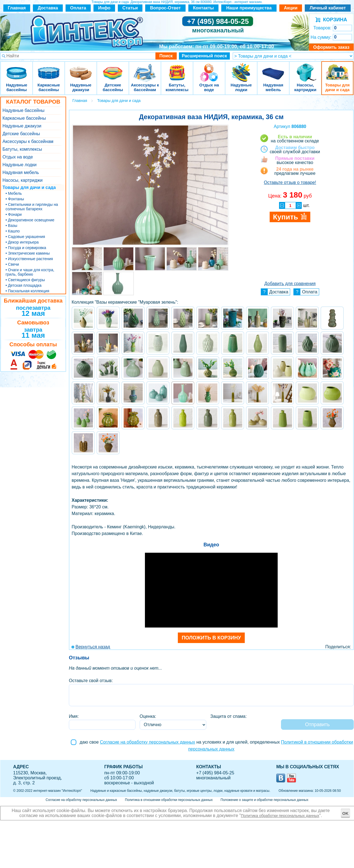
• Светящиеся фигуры (25, 280)
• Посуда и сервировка (26, 248)
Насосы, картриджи (305, 69)
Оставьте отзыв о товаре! (290, 182)
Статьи (130, 8)
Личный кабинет (328, 8)
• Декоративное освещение (30, 220)
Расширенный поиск (204, 56)
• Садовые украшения (25, 237)
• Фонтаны (15, 199)
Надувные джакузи (81, 69)
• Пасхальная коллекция (27, 291)
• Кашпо (13, 231)
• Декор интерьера (22, 242)
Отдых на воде (209, 69)
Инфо (104, 8)
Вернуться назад (93, 647)
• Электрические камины (28, 253)
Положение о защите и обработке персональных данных (265, 800)
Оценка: (148, 716)
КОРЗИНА (334, 20)
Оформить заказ (331, 47)
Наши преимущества (249, 8)
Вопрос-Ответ (166, 8)
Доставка (48, 8)
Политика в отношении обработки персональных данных (169, 800)
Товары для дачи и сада (338, 69)
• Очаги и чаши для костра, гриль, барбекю (30, 272)
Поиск (166, 56)
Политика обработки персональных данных (280, 816)
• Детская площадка (24, 285)
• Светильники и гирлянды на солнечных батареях (32, 207)
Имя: (74, 716)
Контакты (203, 8)
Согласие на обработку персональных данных (147, 742)
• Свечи (12, 264)
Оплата (78, 8)
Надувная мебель (273, 69)
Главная (17, 8)
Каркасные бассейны (49, 69)
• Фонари (14, 214)
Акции (291, 8)
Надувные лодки (241, 69)
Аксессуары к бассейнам (145, 69)
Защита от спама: (229, 716)
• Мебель (14, 193)
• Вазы (11, 226)
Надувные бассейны (17, 69)
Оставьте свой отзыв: (91, 681)
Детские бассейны (113, 69)
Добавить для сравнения (290, 284)
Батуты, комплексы (177, 69)
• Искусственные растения (29, 259)
